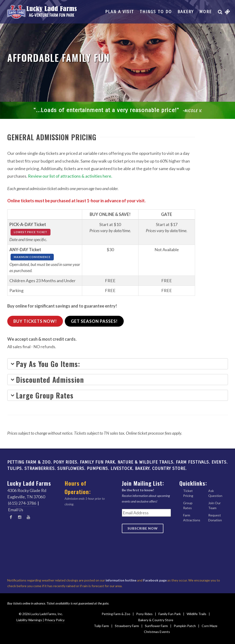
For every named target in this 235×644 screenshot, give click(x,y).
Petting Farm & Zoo (116, 614)
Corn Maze (210, 626)
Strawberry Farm (127, 626)
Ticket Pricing (188, 493)
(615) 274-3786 (22, 503)
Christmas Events (157, 632)
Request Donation (215, 518)
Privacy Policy (55, 620)
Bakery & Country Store (156, 620)
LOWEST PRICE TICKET (31, 232)
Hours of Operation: (78, 487)
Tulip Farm (101, 626)
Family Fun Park (170, 614)
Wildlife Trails (196, 614)
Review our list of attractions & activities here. (70, 176)
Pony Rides (144, 614)
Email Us (16, 510)
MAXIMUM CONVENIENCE (32, 257)
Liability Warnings (29, 620)
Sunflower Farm (156, 626)
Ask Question (215, 493)
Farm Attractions (192, 518)
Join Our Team (214, 505)
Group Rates (188, 505)
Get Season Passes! (94, 321)
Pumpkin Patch (185, 626)
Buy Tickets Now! (35, 321)
